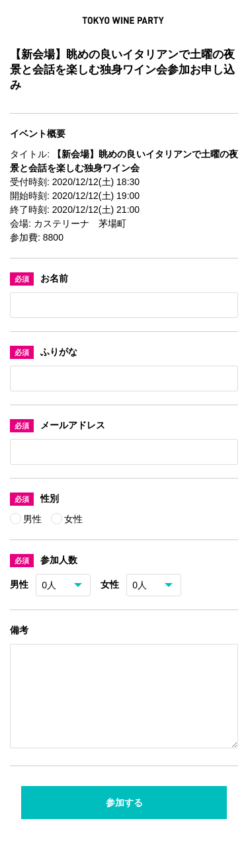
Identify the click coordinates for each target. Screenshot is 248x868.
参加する (124, 818)
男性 (34, 519)
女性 (73, 519)
